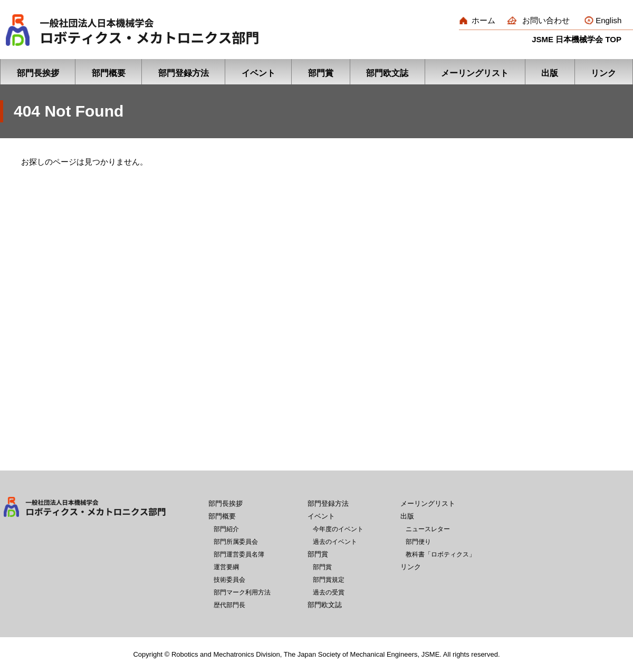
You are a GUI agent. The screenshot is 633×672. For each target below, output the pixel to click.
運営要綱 (226, 567)
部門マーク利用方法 (242, 592)
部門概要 (109, 73)
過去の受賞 (329, 592)
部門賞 (321, 73)
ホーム (483, 20)
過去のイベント (335, 542)
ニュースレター (428, 529)
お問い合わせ (546, 20)
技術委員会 (229, 580)
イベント (258, 73)
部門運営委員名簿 (239, 554)
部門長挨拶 (38, 73)
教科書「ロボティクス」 (440, 554)
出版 (550, 73)
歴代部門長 (229, 605)
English (608, 20)
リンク (603, 73)
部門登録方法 (184, 73)
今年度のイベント (338, 529)
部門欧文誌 (387, 73)
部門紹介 (226, 529)
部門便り (418, 542)
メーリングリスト (475, 73)
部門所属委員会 (236, 542)
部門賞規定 (329, 580)
